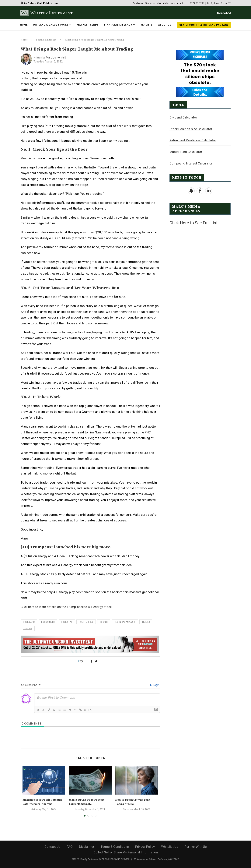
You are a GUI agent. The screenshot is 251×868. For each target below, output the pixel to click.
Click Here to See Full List (193, 223)
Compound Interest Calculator (191, 163)
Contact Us (52, 847)
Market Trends (88, 25)
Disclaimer (87, 847)
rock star (67, 622)
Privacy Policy (145, 847)
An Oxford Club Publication (41, 3)
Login (154, 685)
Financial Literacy (118, 25)
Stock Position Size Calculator (191, 129)
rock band (29, 622)
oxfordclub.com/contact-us (171, 3)
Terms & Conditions (115, 847)
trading (28, 628)
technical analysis (125, 622)
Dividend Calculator (183, 117)
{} (85, 709)
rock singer (48, 622)
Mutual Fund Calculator (186, 152)
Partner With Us (196, 847)
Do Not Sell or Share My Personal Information (126, 852)
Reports (146, 25)
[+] (91, 709)
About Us (165, 25)
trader (146, 622)
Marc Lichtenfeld (56, 58)
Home (24, 25)
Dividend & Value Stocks (51, 25)
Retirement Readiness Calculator (193, 140)
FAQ (70, 847)
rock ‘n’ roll (86, 622)
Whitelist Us (170, 847)
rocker (104, 622)
